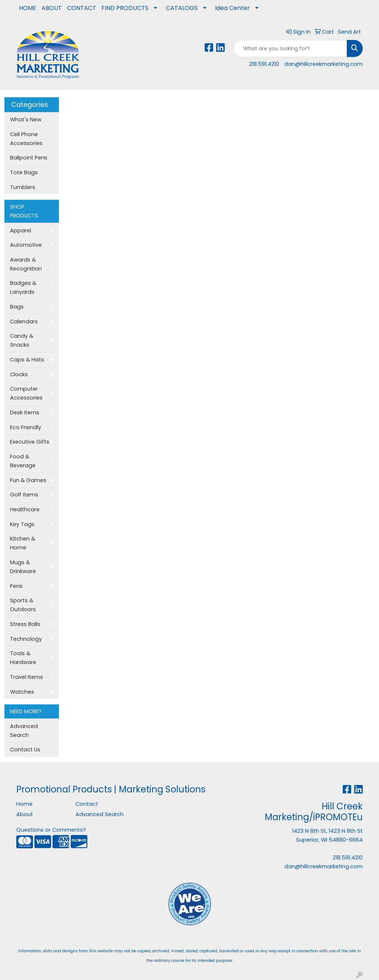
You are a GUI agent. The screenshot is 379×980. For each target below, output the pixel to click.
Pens (16, 586)
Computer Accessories (26, 393)
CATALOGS (182, 8)
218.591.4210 (264, 64)
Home (24, 804)
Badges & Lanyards (23, 287)
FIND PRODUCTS (125, 8)
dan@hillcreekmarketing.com (323, 64)
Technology (26, 639)
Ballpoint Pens (29, 158)
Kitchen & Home (23, 543)
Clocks (19, 374)
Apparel (21, 230)
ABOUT (52, 8)
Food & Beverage (23, 461)
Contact (87, 804)
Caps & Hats (27, 360)
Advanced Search (24, 731)
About (25, 814)
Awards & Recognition (26, 264)
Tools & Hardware (23, 658)
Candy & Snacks (22, 340)
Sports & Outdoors (23, 605)
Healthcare (25, 509)
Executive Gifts (30, 442)
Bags (17, 307)
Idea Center (232, 8)
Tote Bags (24, 172)
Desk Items (25, 412)
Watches (22, 692)
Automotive (26, 245)
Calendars (24, 321)
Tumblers (23, 187)
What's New (26, 119)
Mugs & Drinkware (23, 567)
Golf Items (24, 495)
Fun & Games (28, 480)
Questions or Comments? (51, 830)
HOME (28, 8)
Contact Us (25, 750)
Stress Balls (25, 624)
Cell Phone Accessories (26, 139)
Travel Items (26, 677)
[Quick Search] (290, 48)
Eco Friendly (26, 427)
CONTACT (82, 8)
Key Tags (22, 524)
